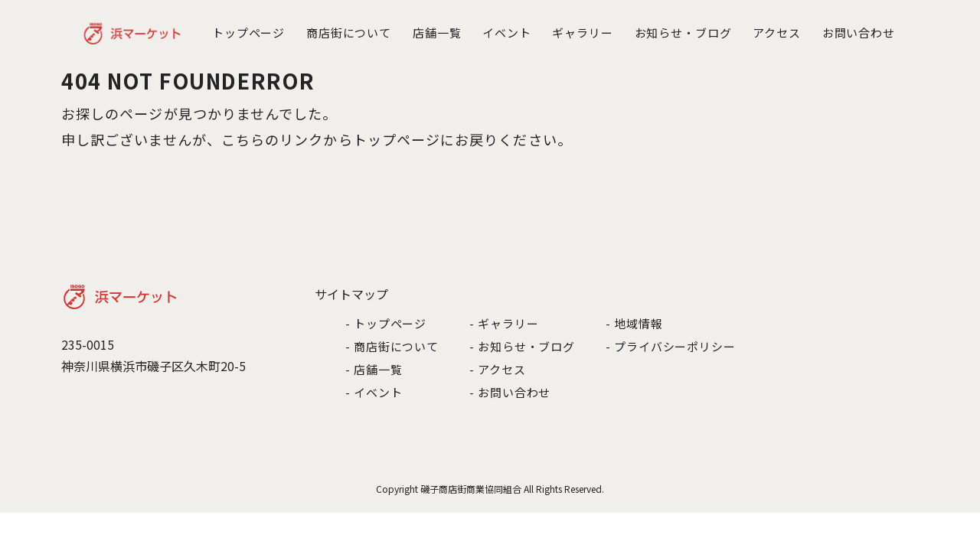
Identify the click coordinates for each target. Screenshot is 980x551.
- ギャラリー (504, 323)
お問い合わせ (859, 33)
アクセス (777, 33)
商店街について (349, 33)
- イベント (374, 392)
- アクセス (497, 369)
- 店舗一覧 (374, 369)
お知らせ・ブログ (683, 33)
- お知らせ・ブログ (522, 346)
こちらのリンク (273, 139)
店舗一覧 (437, 33)
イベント (507, 33)
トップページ (248, 33)
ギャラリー (583, 33)
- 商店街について (392, 346)
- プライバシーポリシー (671, 346)
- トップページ (386, 323)
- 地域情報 (634, 323)
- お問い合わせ (510, 392)
